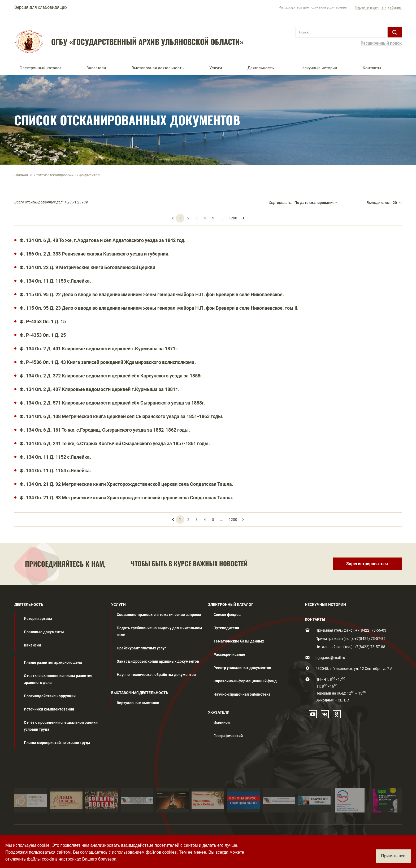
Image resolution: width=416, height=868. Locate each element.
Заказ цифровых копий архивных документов (158, 661)
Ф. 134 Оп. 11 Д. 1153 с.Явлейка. (55, 281)
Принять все (393, 856)
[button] (48, 68)
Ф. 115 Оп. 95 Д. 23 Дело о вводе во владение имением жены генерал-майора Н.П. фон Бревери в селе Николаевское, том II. (159, 308)
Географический (228, 736)
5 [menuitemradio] (213, 218)
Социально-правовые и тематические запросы (159, 615)
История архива (38, 619)
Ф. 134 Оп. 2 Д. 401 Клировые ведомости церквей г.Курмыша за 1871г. (99, 349)
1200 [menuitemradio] (233, 218)
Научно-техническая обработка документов (156, 675)
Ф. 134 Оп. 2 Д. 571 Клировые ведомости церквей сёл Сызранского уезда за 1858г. (112, 403)
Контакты (372, 68)
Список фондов (227, 615)
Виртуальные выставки (138, 703)
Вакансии (32, 645)
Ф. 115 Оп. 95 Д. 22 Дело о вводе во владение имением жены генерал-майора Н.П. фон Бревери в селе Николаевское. (152, 294)
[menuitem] (243, 216)
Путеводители (226, 628)
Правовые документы (44, 632)
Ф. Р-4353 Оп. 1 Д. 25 (43, 335)
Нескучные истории (318, 68)
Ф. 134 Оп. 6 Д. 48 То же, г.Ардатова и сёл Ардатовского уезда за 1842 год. (103, 240)
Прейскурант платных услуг (141, 648)
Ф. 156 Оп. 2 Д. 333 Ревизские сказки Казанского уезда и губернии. (95, 254)
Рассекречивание (229, 654)
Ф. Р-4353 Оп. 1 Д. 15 (43, 322)
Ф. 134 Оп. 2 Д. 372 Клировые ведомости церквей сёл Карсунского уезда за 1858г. (112, 376)
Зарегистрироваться (367, 564)
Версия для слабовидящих (41, 7)
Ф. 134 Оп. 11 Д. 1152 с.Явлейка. (55, 457)
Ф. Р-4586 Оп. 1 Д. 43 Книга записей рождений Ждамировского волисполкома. (108, 362)
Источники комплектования (49, 709)
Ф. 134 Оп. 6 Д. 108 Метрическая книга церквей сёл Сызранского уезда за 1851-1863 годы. (122, 416)
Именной (222, 722)
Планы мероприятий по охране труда (57, 743)
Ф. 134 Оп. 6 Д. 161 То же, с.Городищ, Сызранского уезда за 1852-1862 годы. (105, 430)
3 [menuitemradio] (197, 218)
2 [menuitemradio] (188, 218)
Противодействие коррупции (50, 696)
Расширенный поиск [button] (381, 43)
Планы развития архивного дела (53, 662)
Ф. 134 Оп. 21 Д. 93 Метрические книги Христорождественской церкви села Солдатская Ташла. (126, 498)
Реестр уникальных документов (242, 668)
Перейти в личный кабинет (378, 7)
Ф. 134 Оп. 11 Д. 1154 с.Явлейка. (55, 471)
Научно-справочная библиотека (242, 694)
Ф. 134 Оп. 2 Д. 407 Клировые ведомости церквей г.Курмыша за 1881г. (99, 389)
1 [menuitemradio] (180, 218)
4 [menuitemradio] (205, 218)
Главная (21, 175)
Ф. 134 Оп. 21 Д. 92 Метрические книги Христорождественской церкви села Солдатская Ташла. (126, 484)
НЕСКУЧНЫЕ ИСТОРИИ (325, 605)
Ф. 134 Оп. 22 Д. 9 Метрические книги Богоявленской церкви (87, 267)
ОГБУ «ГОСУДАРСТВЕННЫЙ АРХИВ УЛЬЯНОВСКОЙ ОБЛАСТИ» (147, 42)
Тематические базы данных (239, 641)
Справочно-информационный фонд (245, 681)
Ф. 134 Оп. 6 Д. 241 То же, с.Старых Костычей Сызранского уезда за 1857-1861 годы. (115, 443)
